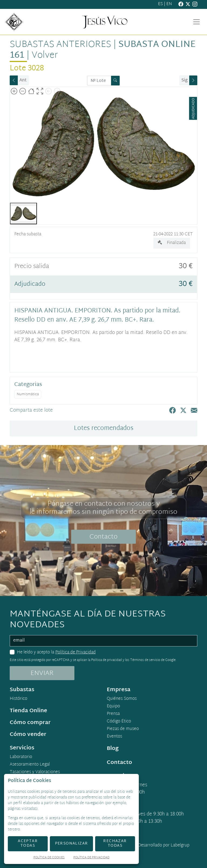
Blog (113, 749)
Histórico (18, 699)
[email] (103, 641)
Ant (23, 80)
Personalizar (72, 844)
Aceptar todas (28, 843)
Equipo (113, 707)
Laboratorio (21, 757)
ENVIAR (42, 673)
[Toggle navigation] (196, 22)
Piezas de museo (123, 729)
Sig (184, 80)
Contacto (103, 537)
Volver (45, 56)
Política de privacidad (106, 660)
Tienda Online (28, 711)
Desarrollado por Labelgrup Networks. (142, 849)
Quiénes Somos (122, 699)
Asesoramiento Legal (30, 765)
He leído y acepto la (56, 653)
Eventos (114, 737)
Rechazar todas (115, 843)
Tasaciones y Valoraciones (35, 772)
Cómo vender (28, 735)
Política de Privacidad (75, 652)
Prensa (113, 714)
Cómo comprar (30, 723)
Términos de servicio (145, 660)
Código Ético (119, 722)
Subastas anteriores (60, 45)
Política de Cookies (49, 858)
